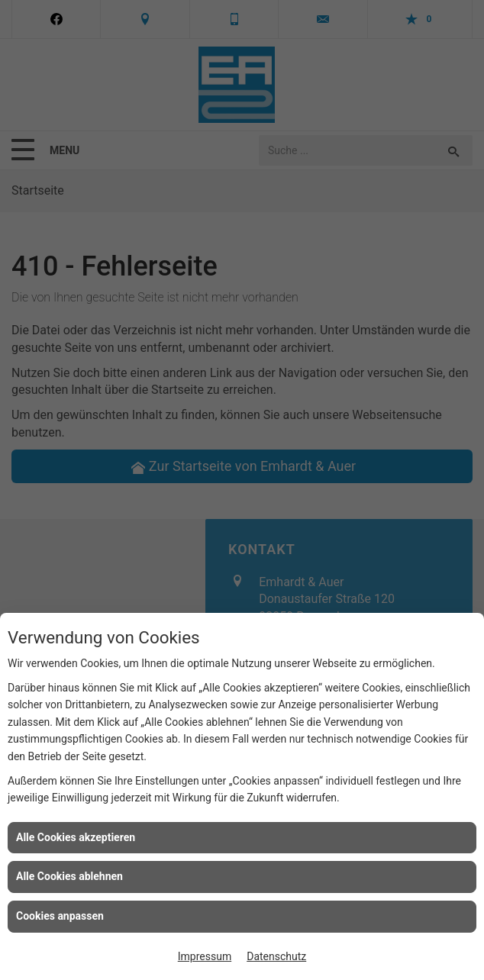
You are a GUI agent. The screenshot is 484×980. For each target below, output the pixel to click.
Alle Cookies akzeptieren (76, 837)
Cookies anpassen (60, 916)
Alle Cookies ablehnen (69, 876)
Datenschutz (276, 956)
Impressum (205, 956)
